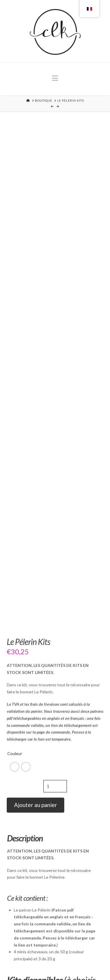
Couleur (15, 306)
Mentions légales (49, 962)
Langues (55, 966)
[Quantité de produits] (55, 339)
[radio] (15, 320)
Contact (91, 962)
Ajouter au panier (35, 358)
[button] (55, 78)
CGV (75, 962)
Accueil (19, 962)
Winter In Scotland (34, 726)
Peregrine (25, 862)
